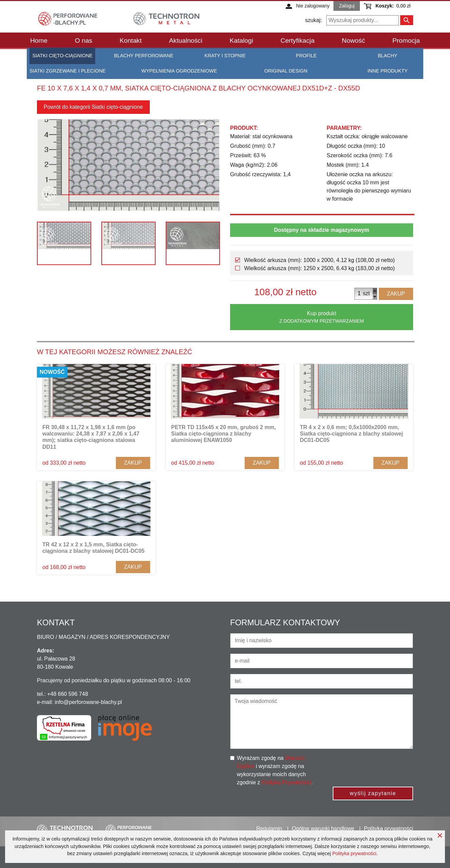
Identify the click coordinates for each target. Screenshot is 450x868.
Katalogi (241, 41)
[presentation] (378, 767)
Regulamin (269, 829)
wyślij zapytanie (373, 793)
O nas (84, 41)
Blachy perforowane (144, 56)
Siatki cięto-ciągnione (62, 56)
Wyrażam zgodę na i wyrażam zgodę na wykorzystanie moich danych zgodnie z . (275, 770)
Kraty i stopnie (225, 56)
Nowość (353, 41)
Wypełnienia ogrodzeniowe (179, 71)
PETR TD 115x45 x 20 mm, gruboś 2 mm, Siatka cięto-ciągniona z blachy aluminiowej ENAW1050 (223, 434)
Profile (306, 56)
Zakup (396, 294)
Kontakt (131, 41)
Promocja (406, 41)
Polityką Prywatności (287, 782)
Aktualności (186, 41)
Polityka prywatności (354, 853)
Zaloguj (347, 6)
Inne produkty (388, 71)
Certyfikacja (298, 41)
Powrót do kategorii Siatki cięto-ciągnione (93, 107)
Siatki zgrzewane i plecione (68, 71)
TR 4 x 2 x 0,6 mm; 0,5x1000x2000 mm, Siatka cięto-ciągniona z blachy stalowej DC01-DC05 (351, 434)
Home (39, 41)
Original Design (286, 71)
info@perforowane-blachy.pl (88, 702)
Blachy (388, 56)
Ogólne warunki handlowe (323, 829)
